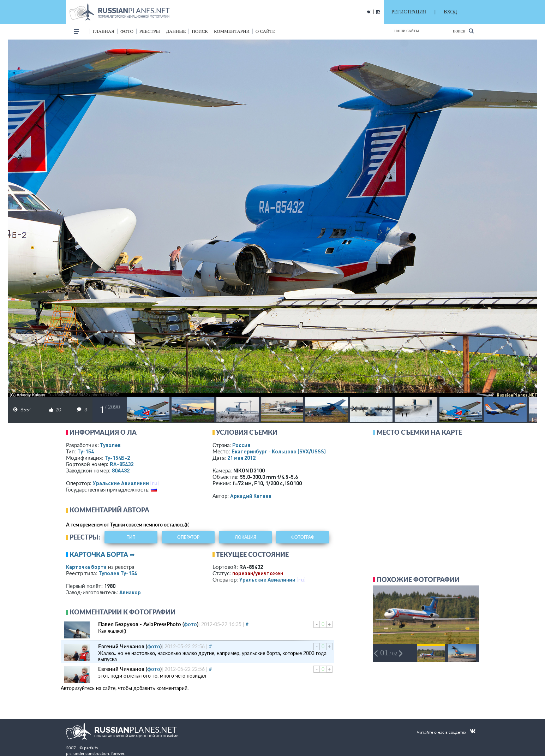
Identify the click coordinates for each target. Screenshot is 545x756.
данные (176, 31)
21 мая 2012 (241, 458)
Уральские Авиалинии (121, 483)
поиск (200, 31)
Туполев (110, 445)
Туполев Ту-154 (118, 573)
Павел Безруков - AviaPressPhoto (140, 624)
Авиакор (130, 592)
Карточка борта (86, 567)
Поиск (463, 31)
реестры (150, 31)
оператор (188, 537)
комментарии (232, 31)
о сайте (265, 31)
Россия (241, 445)
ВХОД (450, 12)
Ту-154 (86, 451)
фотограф (303, 537)
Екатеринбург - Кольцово (279, 451)
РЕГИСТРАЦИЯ (409, 12)
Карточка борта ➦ (102, 554)
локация (245, 537)
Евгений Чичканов (121, 646)
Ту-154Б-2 (117, 458)
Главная (104, 31)
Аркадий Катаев (251, 496)
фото (127, 31)
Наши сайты (407, 31)
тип (131, 537)
